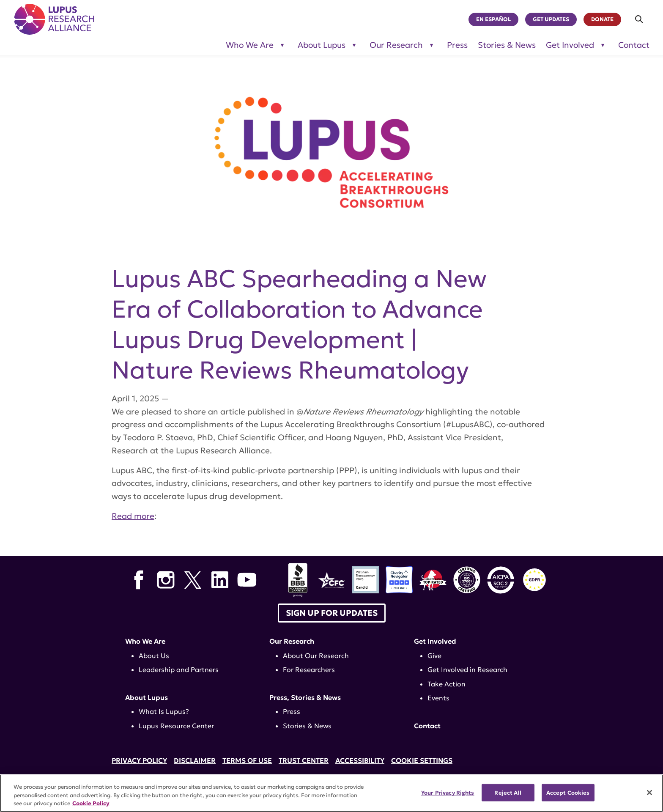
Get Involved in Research (467, 669)
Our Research (292, 641)
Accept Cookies (568, 792)
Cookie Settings (422, 760)
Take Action (447, 684)
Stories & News (507, 45)
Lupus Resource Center (176, 726)
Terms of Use (247, 760)
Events (438, 698)
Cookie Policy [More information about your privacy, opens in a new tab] (91, 803)
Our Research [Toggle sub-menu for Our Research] (396, 45)
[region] (331, 793)
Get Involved (435, 641)
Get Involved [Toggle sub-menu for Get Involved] (570, 45)
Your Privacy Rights (448, 792)
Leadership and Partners (179, 669)
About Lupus (147, 697)
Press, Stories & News (305, 697)
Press (457, 45)
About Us (154, 656)
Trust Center (304, 760)
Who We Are (145, 641)
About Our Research (316, 656)
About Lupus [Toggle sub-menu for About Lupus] (322, 45)
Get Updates (551, 19)
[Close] (649, 793)
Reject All (508, 792)
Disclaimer (195, 760)
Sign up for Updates (332, 613)
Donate (602, 19)
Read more (133, 516)
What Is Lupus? (164, 711)
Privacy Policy (139, 760)
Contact (634, 45)
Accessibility (360, 760)
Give (434, 656)
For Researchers (309, 669)
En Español (493, 19)
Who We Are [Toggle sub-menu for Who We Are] (250, 45)
